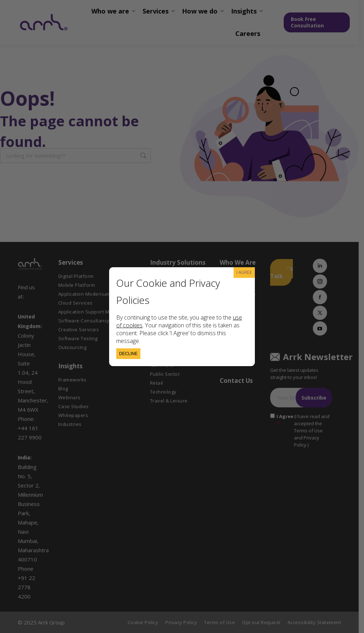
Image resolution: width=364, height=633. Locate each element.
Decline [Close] (128, 354)
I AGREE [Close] (244, 272)
